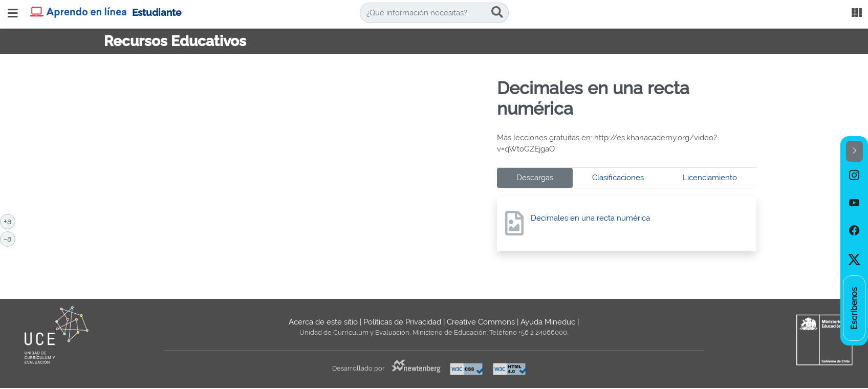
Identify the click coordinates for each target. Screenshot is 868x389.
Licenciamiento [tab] (710, 178)
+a (9, 221)
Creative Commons (481, 322)
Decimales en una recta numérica (590, 218)
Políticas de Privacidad (402, 322)
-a (9, 238)
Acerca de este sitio (323, 322)
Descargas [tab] (535, 178)
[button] (854, 151)
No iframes (297, 169)
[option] (854, 176)
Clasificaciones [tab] (618, 178)
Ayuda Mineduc (548, 322)
